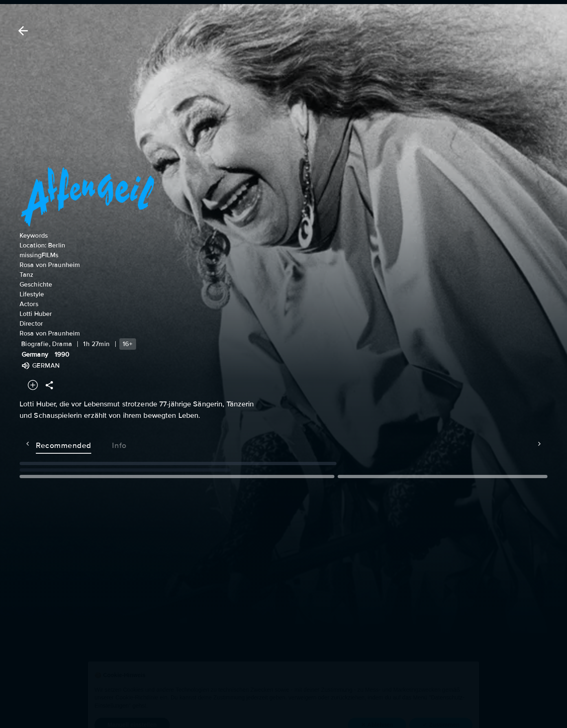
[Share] (49, 385)
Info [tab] (103, 444)
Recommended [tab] (47, 444)
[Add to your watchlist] (33, 385)
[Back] (22, 31)
